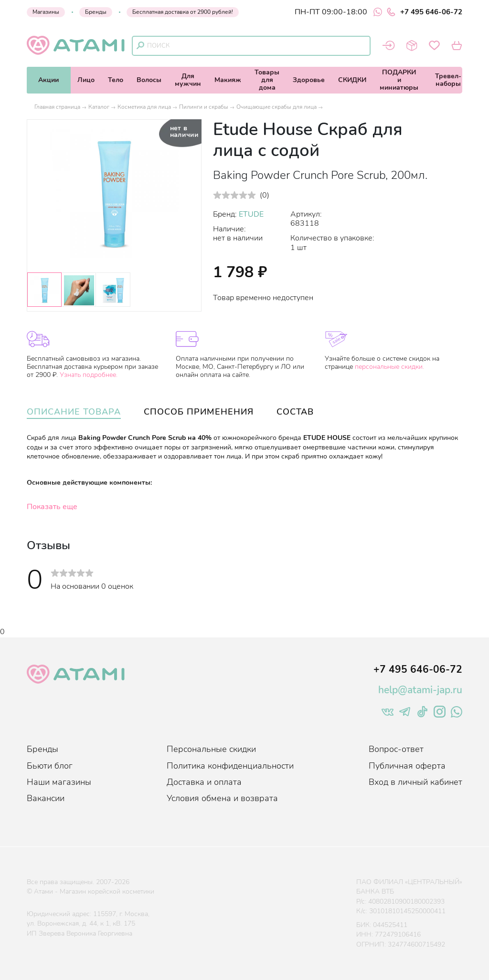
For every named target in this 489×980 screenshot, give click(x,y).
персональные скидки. (389, 367)
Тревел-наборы (448, 80)
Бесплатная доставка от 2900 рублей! (183, 12)
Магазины (46, 12)
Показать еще (52, 507)
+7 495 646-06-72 (425, 12)
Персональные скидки (211, 749)
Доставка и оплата (204, 782)
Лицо (86, 80)
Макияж (228, 80)
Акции (48, 80)
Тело (116, 80)
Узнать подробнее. (89, 375)
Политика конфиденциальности (230, 766)
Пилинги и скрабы (204, 107)
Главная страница (57, 107)
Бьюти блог (50, 766)
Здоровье (309, 80)
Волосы (149, 80)
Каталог (99, 107)
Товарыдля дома (267, 80)
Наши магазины (59, 782)
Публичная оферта (407, 766)
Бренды (96, 12)
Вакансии (46, 798)
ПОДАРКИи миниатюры (399, 80)
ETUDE (251, 214)
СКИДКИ (352, 80)
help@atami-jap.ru (420, 690)
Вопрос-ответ (396, 749)
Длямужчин (188, 80)
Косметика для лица (144, 107)
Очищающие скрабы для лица (276, 107)
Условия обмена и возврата (222, 798)
